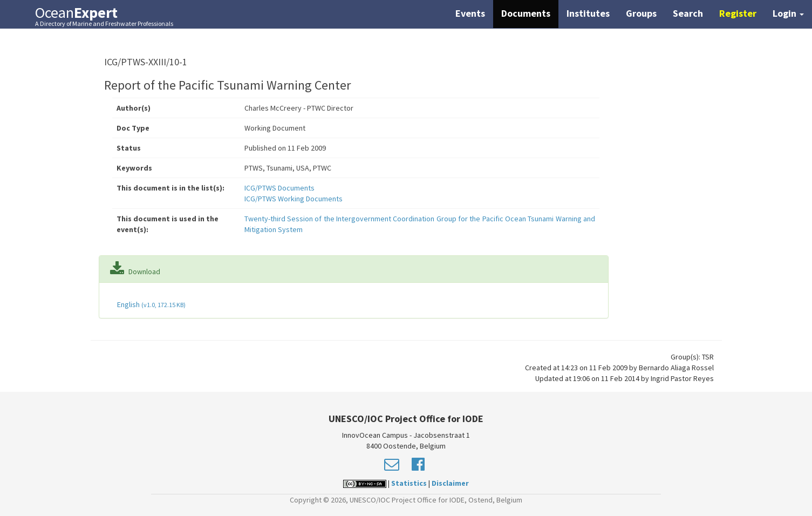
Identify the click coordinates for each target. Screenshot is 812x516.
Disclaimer (450, 483)
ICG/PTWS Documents (279, 188)
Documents (526, 13)
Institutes (588, 13)
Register (738, 13)
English (151, 304)
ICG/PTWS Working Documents (294, 199)
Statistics (409, 483)
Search (688, 13)
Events (470, 13)
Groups (641, 13)
